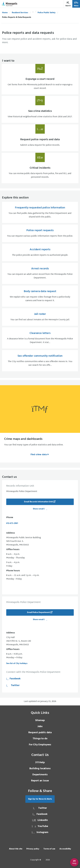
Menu (76, 4)
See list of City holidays (17, 663)
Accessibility (65, 849)
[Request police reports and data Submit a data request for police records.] (40, 138)
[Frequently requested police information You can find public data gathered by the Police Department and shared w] (40, 212)
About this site (16, 849)
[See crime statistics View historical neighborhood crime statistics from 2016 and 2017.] (40, 109)
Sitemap (40, 720)
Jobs (40, 726)
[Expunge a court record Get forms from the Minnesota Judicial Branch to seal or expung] (40, 79)
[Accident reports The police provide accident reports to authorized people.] (40, 252)
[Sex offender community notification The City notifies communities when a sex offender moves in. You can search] (40, 361)
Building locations (40, 769)
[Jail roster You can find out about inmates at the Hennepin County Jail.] (40, 317)
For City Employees (40, 745)
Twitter (13, 685)
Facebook (13, 679)
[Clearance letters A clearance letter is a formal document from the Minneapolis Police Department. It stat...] (40, 338)
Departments (40, 775)
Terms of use (49, 849)
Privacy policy (33, 849)
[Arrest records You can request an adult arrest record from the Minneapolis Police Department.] (40, 273)
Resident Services (20, 13)
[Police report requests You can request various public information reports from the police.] (40, 233)
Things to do (40, 739)
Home (5, 13)
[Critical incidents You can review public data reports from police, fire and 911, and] (40, 168)
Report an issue (40, 781)
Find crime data (39, 455)
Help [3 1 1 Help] (40, 763)
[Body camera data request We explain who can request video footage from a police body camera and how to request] (40, 296)
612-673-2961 (12, 523)
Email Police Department (38, 612)
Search (68, 4)
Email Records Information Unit (38, 502)
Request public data (40, 733)
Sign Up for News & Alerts (40, 799)
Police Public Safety (47, 13)
